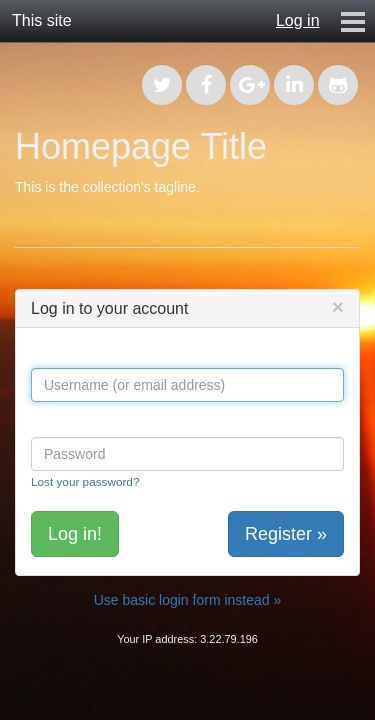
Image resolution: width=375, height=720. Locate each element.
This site (42, 20)
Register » (286, 534)
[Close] (338, 306)
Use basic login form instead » (188, 600)
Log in (298, 20)
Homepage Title (141, 146)
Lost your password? (85, 481)
